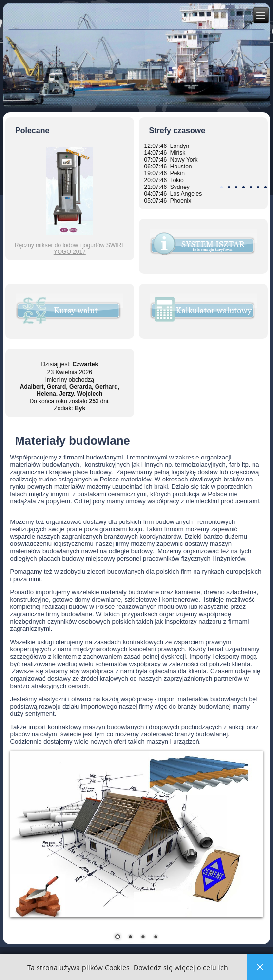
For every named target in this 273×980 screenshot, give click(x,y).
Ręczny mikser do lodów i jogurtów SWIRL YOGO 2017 (70, 249)
